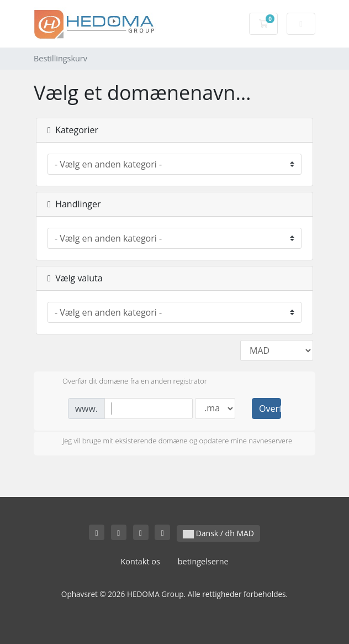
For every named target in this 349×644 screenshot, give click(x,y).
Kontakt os (140, 561)
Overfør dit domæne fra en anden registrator (126, 382)
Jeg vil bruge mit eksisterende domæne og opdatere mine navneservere (168, 442)
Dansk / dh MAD (218, 533)
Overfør (270, 409)
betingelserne (203, 561)
